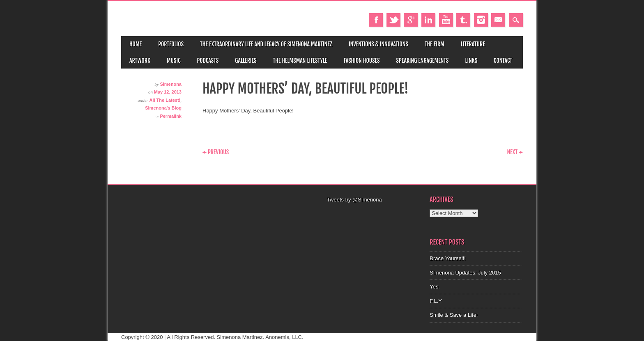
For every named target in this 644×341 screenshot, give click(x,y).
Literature (473, 44)
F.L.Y (436, 301)
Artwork (140, 61)
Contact (503, 61)
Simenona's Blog (163, 108)
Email (498, 20)
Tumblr (463, 20)
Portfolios (171, 44)
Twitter (393, 20)
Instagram (481, 20)
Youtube (446, 20)
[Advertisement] (373, 214)
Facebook (376, 20)
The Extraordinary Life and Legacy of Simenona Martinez (266, 44)
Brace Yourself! (447, 258)
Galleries (246, 61)
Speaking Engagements (423, 61)
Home (136, 44)
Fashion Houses (362, 61)
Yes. (435, 287)
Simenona (171, 84)
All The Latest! (165, 100)
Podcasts (208, 61)
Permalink (171, 116)
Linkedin (428, 20)
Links (471, 61)
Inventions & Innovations (378, 44)
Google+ (411, 20)
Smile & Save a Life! (454, 315)
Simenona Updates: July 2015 (465, 273)
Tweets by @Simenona (354, 200)
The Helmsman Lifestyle (300, 61)
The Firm (435, 44)
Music (174, 61)
